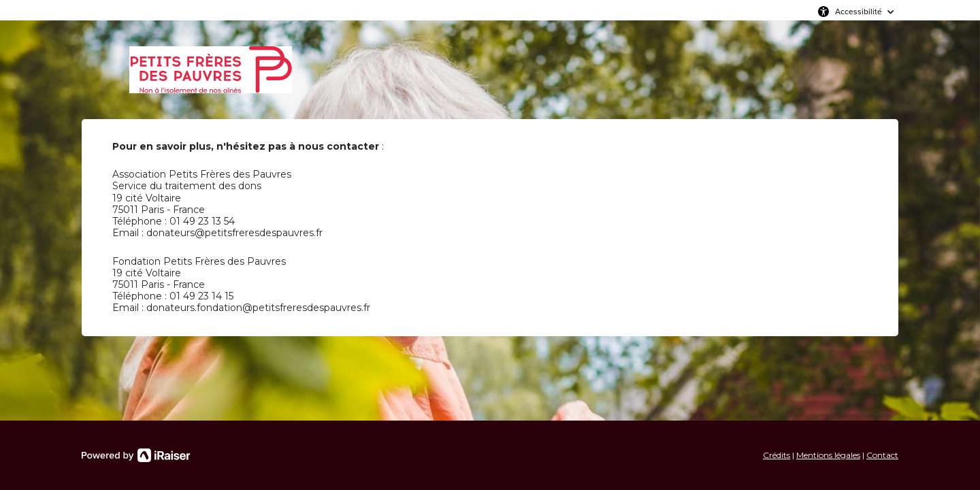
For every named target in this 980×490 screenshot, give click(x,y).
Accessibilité (859, 11)
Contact (882, 455)
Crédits (777, 455)
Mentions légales (828, 455)
